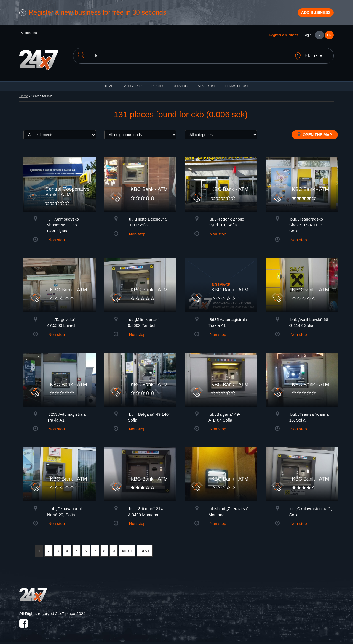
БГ (319, 39)
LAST (145, 550)
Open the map (315, 134)
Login (307, 39)
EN (329, 39)
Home (24, 96)
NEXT (127, 550)
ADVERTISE (207, 86)
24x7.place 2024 (70, 613)
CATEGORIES (132, 86)
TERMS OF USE (237, 86)
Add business (309, 15)
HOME (108, 86)
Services (181, 86)
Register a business (283, 39)
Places (158, 86)
